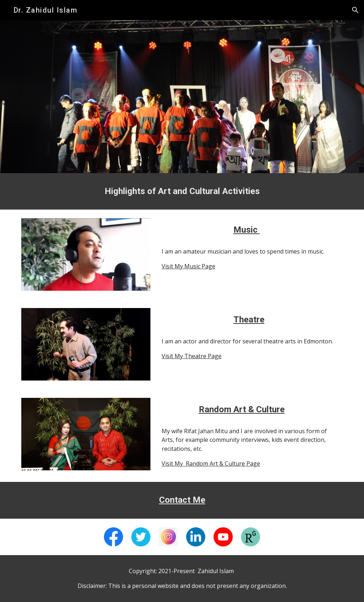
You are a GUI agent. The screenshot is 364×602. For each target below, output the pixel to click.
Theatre (249, 320)
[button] (355, 10)
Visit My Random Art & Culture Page (211, 463)
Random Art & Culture (242, 409)
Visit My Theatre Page (192, 356)
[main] (182, 191)
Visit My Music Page (188, 266)
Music (247, 230)
